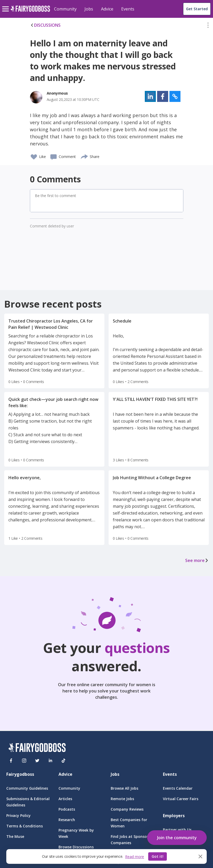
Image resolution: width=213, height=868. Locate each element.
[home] (30, 12)
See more (197, 560)
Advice (107, 9)
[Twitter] (37, 761)
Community (65, 9)
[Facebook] (11, 761)
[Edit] (208, 26)
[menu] (6, 5)
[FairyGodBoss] (37, 748)
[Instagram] (24, 761)
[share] (85, 156)
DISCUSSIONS (45, 25)
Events (128, 9)
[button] (208, 26)
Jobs (89, 9)
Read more (135, 857)
